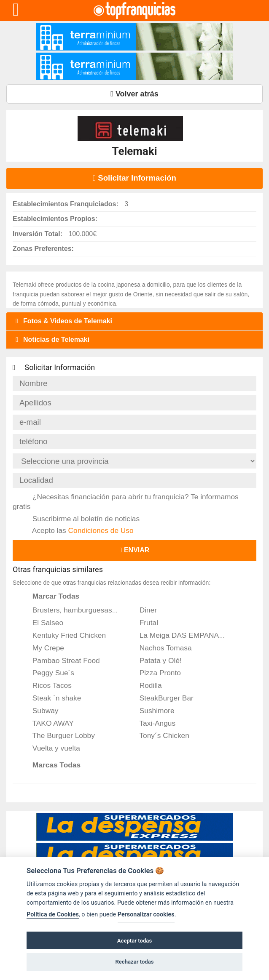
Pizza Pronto (155, 673)
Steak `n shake (51, 698)
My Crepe (43, 648)
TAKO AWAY (47, 723)
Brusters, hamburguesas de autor (81, 610)
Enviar (135, 550)
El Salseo (42, 623)
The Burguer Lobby (58, 735)
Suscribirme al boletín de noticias (80, 519)
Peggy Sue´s (48, 673)
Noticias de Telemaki (51, 340)
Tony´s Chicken (159, 735)
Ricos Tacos (46, 685)
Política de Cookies (53, 915)
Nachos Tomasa (160, 648)
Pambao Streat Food (61, 660)
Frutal (143, 623)
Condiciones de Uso (101, 530)
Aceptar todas (134, 941)
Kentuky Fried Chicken (63, 635)
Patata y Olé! (155, 660)
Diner (143, 610)
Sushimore (151, 711)
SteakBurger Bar (161, 698)
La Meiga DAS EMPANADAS (181, 635)
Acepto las (77, 530)
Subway (40, 711)
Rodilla (145, 685)
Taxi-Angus (152, 723)
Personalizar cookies (146, 915)
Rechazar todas (134, 962)
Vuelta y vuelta (51, 748)
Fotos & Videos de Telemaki (62, 321)
